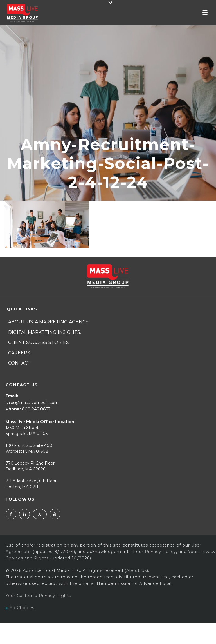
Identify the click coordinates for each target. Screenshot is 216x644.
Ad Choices (20, 608)
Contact (19, 363)
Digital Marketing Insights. (45, 332)
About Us (137, 570)
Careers (19, 353)
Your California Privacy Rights (38, 596)
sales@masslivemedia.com (32, 403)
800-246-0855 (36, 409)
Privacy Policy (160, 552)
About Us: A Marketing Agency (48, 322)
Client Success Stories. (39, 342)
